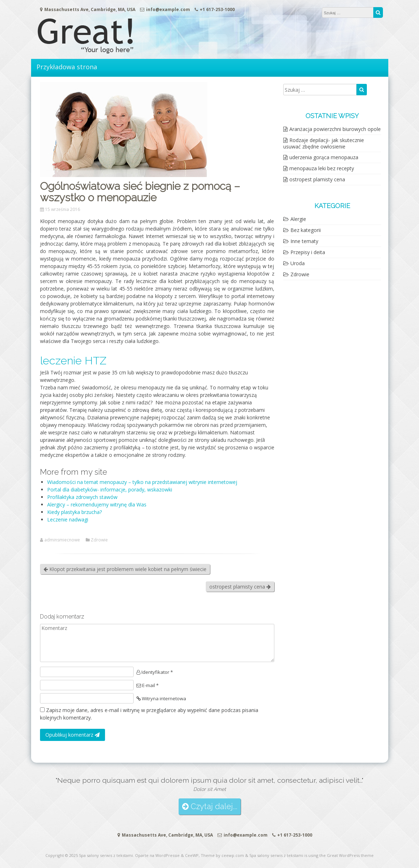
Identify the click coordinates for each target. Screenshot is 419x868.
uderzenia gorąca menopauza (324, 157)
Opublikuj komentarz (73, 735)
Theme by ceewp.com (222, 855)
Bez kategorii (306, 230)
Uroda (298, 263)
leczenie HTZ (73, 360)
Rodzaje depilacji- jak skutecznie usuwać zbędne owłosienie (324, 143)
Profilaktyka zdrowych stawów (82, 497)
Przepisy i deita (308, 252)
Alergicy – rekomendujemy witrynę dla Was (97, 504)
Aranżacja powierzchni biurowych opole (335, 129)
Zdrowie (99, 540)
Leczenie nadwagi (68, 519)
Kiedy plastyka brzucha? (74, 512)
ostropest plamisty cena (240, 587)
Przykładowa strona (67, 67)
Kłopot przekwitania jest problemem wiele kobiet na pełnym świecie (125, 569)
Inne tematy (304, 241)
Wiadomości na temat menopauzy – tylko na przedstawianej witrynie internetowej (142, 482)
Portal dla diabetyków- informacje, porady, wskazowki (110, 489)
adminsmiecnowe (62, 540)
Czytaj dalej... (210, 806)
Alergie (298, 219)
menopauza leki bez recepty (322, 168)
